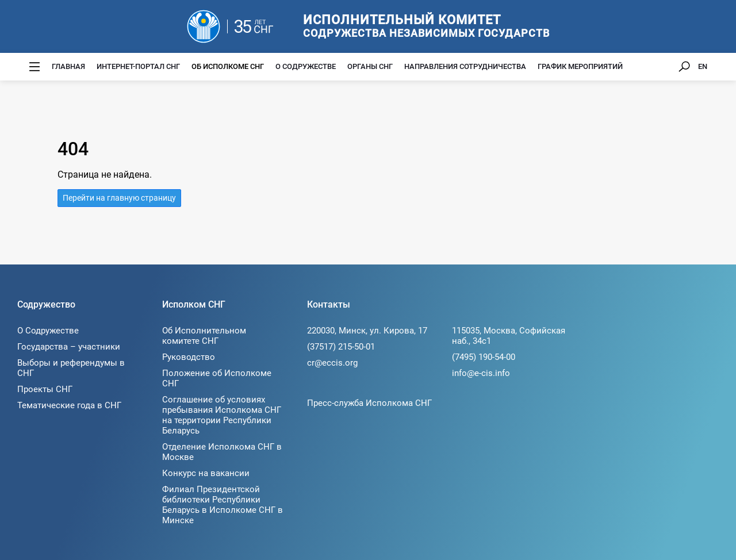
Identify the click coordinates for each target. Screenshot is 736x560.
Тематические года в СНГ (69, 405)
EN (703, 66)
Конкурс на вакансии (206, 473)
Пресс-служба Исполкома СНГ (369, 403)
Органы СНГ (370, 66)
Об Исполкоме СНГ (228, 66)
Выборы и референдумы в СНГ (71, 368)
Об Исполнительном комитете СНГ (204, 336)
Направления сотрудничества (465, 66)
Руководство (189, 357)
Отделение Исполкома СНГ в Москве (222, 452)
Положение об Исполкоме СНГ (217, 378)
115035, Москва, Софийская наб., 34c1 (509, 336)
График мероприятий (580, 66)
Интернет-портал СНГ (138, 66)
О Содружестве (306, 66)
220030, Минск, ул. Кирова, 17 (367, 331)
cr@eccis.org (332, 363)
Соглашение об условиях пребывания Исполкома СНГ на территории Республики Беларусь (222, 415)
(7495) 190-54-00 (484, 357)
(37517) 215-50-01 (341, 347)
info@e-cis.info (481, 373)
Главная (68, 66)
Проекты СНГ (45, 389)
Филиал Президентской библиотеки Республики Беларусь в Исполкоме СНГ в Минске (223, 505)
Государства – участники (69, 347)
